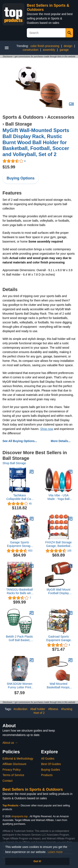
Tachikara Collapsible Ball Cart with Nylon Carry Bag (20, 497)
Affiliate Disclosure (14, 764)
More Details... (61, 441)
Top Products (11, 806)
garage (64, 50)
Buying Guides (51, 770)
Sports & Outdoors (23, 117)
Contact (7, 781)
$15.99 (9, 167)
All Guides (48, 759)
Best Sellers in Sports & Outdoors (33, 789)
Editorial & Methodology (18, 759)
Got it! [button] (37, 861)
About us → (10, 743)
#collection (20, 709)
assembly (49, 50)
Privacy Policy (12, 770)
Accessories (61, 117)
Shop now (47, 429)
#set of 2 (39, 713)
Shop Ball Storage (14, 463)
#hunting (67, 709)
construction (30, 50)
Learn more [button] (55, 852)
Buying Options (21, 178)
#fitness (53, 709)
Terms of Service (13, 775)
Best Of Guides (51, 764)
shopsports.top (19, 816)
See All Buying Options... (20, 441)
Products (47, 775)
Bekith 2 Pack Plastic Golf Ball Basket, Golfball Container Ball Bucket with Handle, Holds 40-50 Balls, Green (19, 638)
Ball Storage (19, 124)
